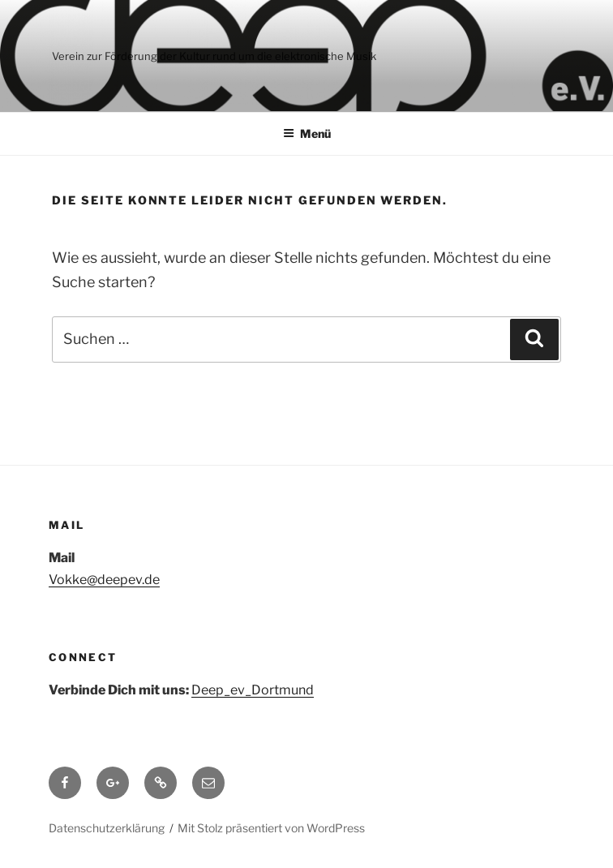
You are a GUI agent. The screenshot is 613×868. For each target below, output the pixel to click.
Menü (307, 133)
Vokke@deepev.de (104, 580)
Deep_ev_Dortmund (253, 690)
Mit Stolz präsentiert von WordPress (271, 828)
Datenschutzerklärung (107, 828)
